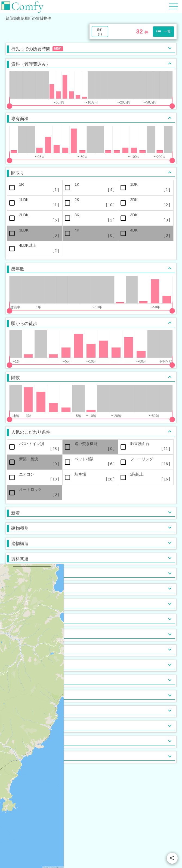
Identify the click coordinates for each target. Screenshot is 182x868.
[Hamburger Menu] (174, 6)
